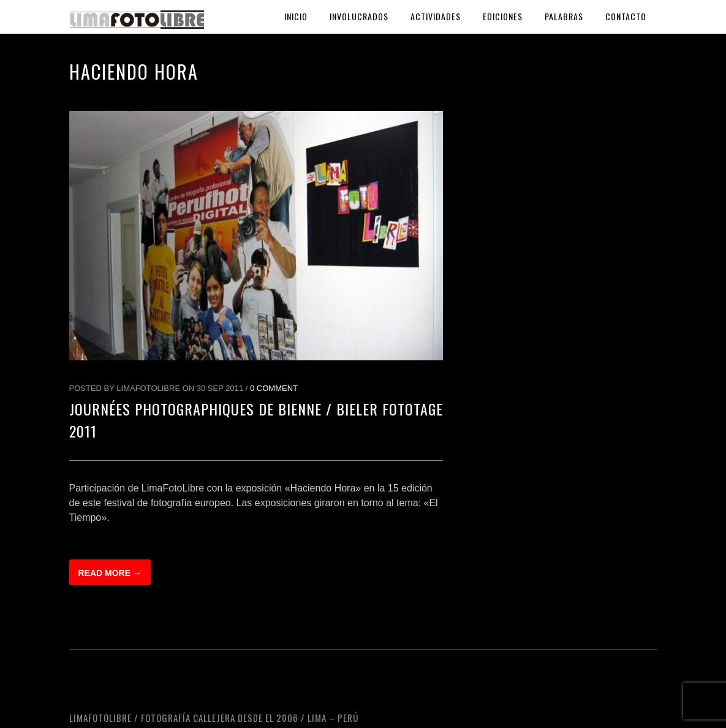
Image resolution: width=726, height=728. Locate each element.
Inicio (296, 16)
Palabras (564, 16)
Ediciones (503, 16)
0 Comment (274, 388)
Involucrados (359, 16)
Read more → (110, 573)
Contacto (626, 16)
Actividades (436, 16)
